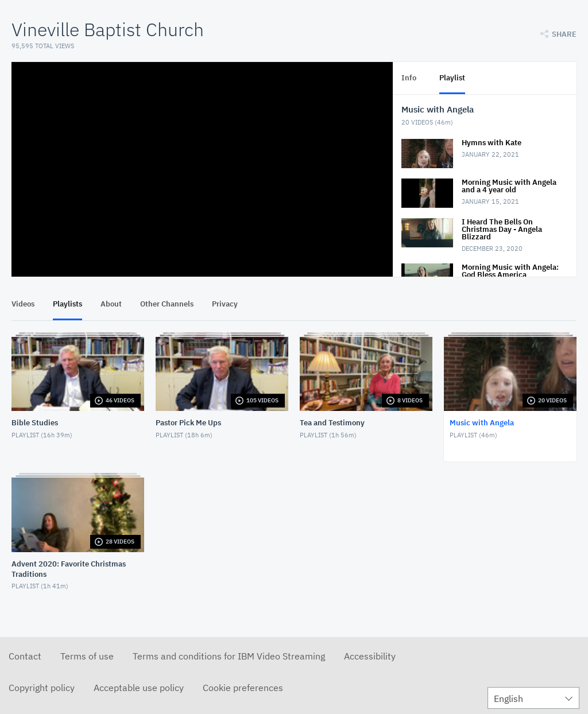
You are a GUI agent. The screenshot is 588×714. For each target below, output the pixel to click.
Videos (23, 304)
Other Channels (167, 304)
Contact (25, 656)
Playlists (67, 304)
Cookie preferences (243, 688)
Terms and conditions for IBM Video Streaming (229, 656)
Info (409, 78)
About (111, 304)
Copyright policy (42, 688)
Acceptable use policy (139, 688)
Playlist (452, 78)
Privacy (225, 304)
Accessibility (370, 656)
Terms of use (87, 656)
